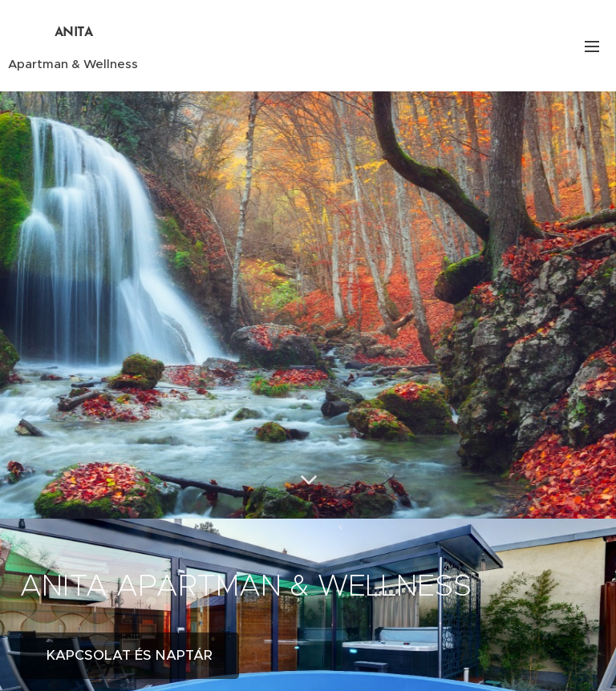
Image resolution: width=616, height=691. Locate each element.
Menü (592, 46)
